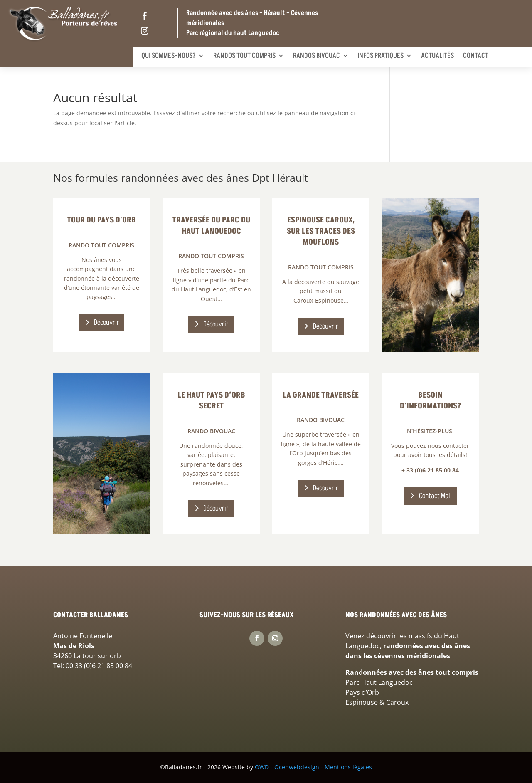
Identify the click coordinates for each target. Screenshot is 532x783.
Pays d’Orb (362, 692)
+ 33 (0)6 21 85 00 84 (430, 470)
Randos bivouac (316, 56)
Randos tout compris (244, 56)
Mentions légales (348, 767)
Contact (476, 56)
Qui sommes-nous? (169, 56)
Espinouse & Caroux (377, 702)
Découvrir (107, 322)
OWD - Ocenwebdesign (287, 767)
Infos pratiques (381, 56)
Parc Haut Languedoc (379, 682)
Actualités (437, 56)
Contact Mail (435, 496)
